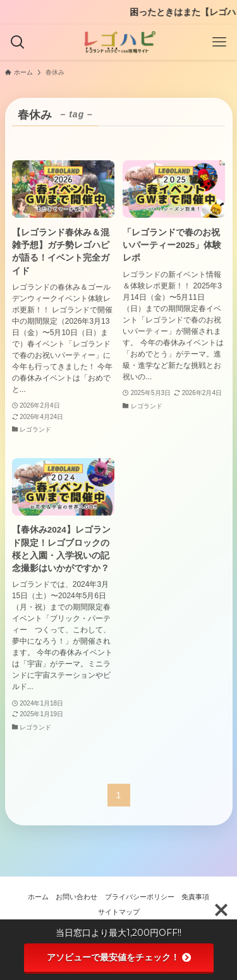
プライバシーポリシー (140, 897)
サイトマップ (119, 912)
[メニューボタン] (219, 42)
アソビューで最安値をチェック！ (119, 957)
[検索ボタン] (18, 42)
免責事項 (195, 897)
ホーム (38, 897)
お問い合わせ (76, 897)
